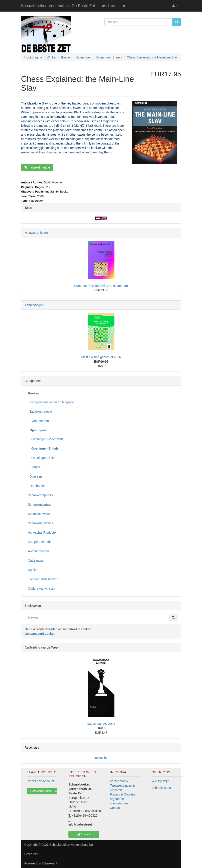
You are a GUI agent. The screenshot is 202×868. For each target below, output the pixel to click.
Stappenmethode (40, 542)
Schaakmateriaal (40, 504)
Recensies (101, 758)
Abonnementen (39, 551)
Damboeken (37, 486)
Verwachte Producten (43, 532)
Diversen (35, 476)
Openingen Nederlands (46, 439)
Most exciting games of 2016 (101, 357)
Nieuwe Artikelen (36, 233)
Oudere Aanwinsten (42, 589)
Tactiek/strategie (40, 412)
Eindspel (35, 467)
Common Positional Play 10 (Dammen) (101, 286)
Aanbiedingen (34, 305)
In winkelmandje (37, 167)
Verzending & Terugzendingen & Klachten (123, 786)
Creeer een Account (40, 781)
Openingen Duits (41, 458)
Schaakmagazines (41, 523)
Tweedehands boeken (43, 579)
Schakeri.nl (49, 863)
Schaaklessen (161, 788)
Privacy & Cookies (123, 794)
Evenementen (38, 421)
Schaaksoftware (39, 514)
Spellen (33, 570)
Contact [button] (84, 834)
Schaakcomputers (40, 495)
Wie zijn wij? (160, 781)
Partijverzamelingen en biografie (51, 402)
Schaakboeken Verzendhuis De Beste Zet (58, 6)
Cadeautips (36, 561)
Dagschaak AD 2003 (101, 724)
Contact (115, 808)
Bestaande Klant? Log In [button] (43, 791)
